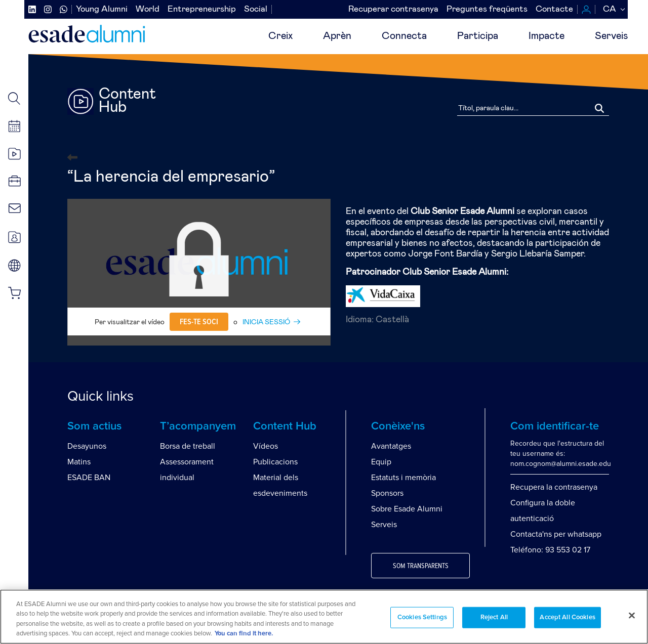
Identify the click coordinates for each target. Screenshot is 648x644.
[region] (324, 617)
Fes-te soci (199, 322)
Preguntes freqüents (487, 9)
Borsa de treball (188, 446)
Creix (280, 36)
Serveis (611, 36)
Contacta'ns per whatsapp (556, 534)
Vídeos (266, 446)
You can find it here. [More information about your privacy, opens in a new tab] (244, 634)
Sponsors (387, 493)
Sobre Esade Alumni (407, 509)
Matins (79, 462)
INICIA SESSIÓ (266, 322)
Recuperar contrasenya (393, 9)
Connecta (404, 36)
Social (256, 9)
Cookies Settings (422, 617)
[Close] (632, 615)
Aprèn (337, 36)
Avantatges (391, 446)
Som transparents (421, 566)
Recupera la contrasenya (554, 487)
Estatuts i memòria (403, 478)
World (148, 9)
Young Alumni (102, 9)
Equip (381, 462)
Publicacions (275, 462)
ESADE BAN (89, 478)
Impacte (546, 36)
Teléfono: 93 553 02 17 (550, 550)
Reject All (494, 617)
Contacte (554, 9)
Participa (478, 36)
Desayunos (87, 446)
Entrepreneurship (202, 9)
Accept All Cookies (567, 617)
